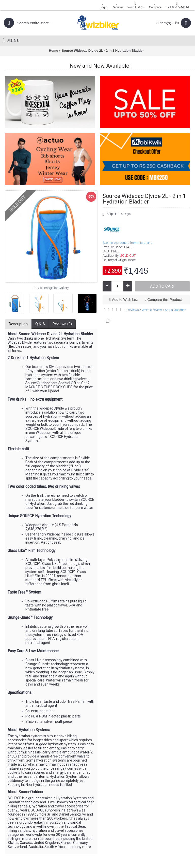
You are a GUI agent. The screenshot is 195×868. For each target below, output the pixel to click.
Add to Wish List (125, 300)
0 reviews (132, 310)
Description (18, 324)
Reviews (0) (62, 324)
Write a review (152, 310)
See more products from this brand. (128, 243)
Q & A (40, 324)
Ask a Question (175, 310)
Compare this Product (165, 300)
